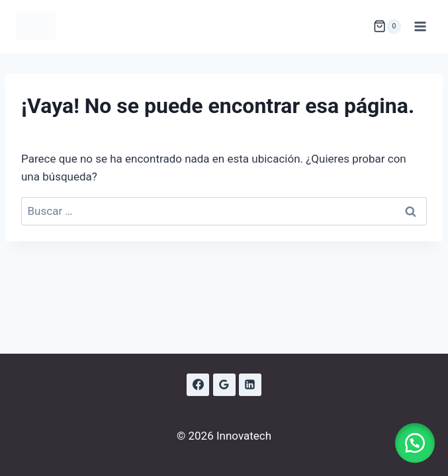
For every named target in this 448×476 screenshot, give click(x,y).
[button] (415, 443)
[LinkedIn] (250, 385)
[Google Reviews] (224, 385)
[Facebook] (198, 385)
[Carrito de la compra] (387, 26)
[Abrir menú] (420, 26)
